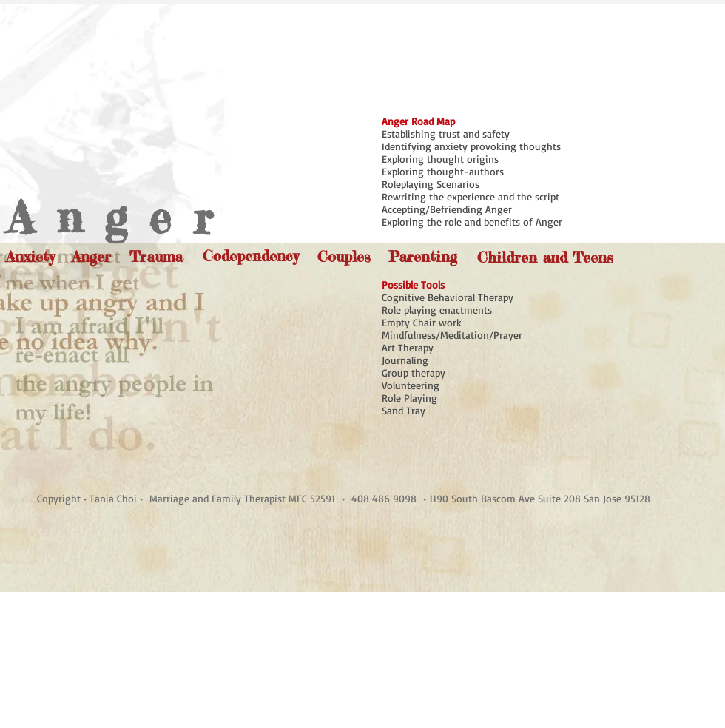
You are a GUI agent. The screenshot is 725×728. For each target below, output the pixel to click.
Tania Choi (115, 498)
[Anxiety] (30, 256)
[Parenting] (422, 256)
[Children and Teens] (545, 257)
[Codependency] (251, 256)
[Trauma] (156, 256)
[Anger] (91, 256)
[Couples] (344, 256)
